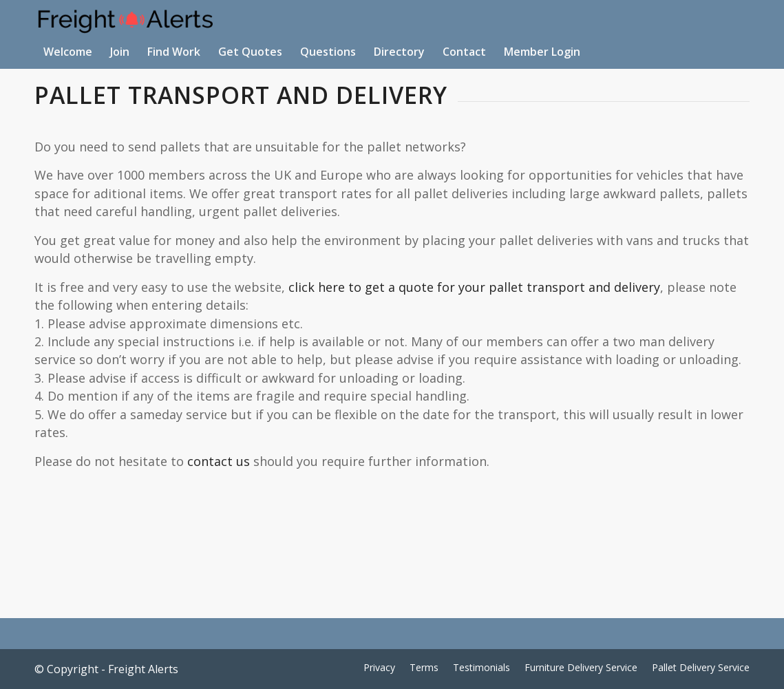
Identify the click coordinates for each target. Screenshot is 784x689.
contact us (219, 461)
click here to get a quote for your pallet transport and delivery (474, 287)
